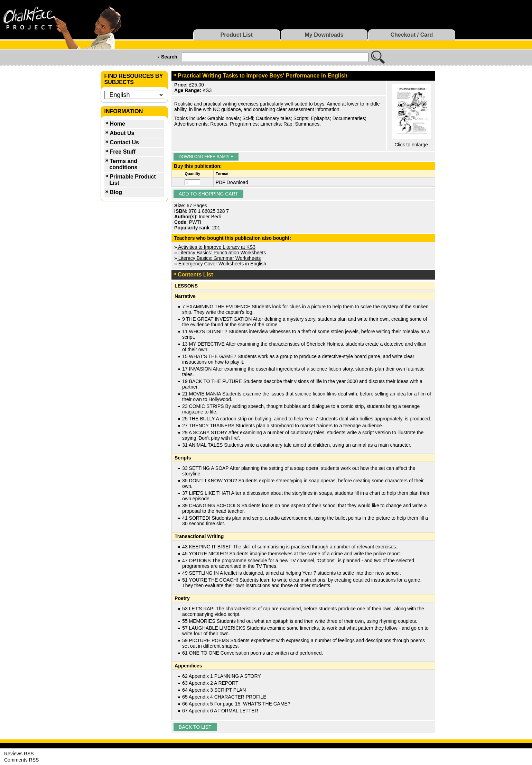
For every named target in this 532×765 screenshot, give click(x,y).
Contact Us (124, 142)
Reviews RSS (19, 754)
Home (117, 124)
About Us (122, 133)
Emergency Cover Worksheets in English (222, 264)
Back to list (195, 727)
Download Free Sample (206, 157)
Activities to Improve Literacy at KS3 (216, 247)
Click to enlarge (411, 145)
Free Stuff (123, 152)
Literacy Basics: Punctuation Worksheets (221, 253)
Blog (116, 192)
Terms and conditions (124, 164)
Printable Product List (133, 180)
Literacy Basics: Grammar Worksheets (219, 258)
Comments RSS (21, 760)
